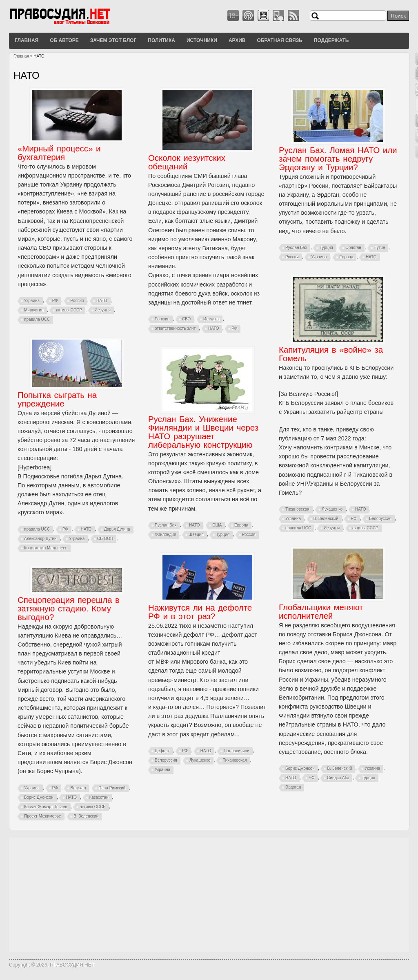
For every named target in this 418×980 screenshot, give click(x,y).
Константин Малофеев (46, 548)
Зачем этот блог (113, 40)
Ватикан (78, 788)
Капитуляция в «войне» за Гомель (331, 354)
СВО (186, 319)
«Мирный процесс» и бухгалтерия (59, 153)
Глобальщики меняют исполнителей (321, 612)
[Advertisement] (209, 895)
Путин (380, 248)
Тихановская (297, 509)
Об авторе (64, 40)
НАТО (102, 301)
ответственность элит (175, 328)
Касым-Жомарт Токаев (46, 807)
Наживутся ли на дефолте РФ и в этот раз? (200, 612)
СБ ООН (105, 539)
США (217, 525)
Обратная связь (279, 40)
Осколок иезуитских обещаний (187, 162)
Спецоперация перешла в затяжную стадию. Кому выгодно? (69, 609)
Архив (237, 40)
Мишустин (34, 310)
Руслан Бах (296, 248)
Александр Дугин (40, 539)
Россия (77, 301)
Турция (326, 248)
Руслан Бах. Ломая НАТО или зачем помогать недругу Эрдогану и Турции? (338, 159)
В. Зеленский (326, 519)
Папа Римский (112, 788)
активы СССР (69, 310)
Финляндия (165, 534)
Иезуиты (103, 310)
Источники (202, 40)
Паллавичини (237, 751)
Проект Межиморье (43, 816)
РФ (55, 301)
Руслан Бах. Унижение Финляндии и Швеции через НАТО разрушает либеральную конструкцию (203, 432)
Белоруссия (380, 519)
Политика (161, 40)
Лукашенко (332, 509)
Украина (32, 301)
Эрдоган (353, 248)
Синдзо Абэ (338, 778)
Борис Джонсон (300, 768)
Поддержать (331, 40)
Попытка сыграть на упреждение (57, 399)
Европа (346, 257)
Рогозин (162, 319)
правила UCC (37, 319)
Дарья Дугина (117, 529)
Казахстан (99, 797)
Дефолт (162, 751)
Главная (27, 40)
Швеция (196, 534)
